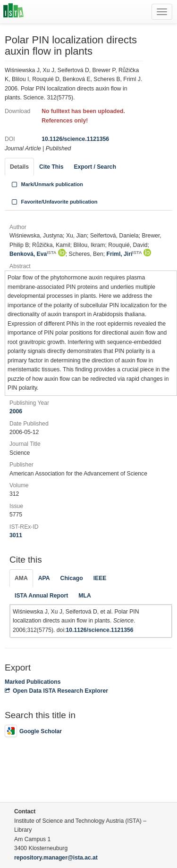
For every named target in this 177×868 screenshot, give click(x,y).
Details (19, 167)
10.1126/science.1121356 (75, 139)
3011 (16, 535)
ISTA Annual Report (41, 596)
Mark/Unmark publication (46, 184)
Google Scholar (33, 731)
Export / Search (95, 167)
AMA (21, 578)
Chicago (72, 578)
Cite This (51, 167)
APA (44, 578)
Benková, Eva (33, 254)
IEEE (100, 578)
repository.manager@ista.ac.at (56, 858)
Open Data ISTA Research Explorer (56, 691)
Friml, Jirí (124, 254)
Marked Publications (33, 682)
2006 (16, 411)
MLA (84, 596)
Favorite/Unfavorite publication (54, 202)
